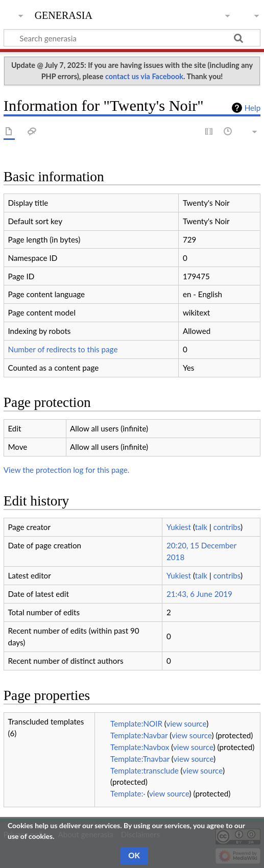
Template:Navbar (139, 735)
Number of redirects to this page (63, 349)
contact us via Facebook (144, 76)
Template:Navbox (140, 747)
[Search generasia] (132, 38)
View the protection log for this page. (67, 470)
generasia (64, 14)
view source (187, 724)
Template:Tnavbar (140, 759)
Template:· (128, 793)
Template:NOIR (136, 724)
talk (201, 527)
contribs (227, 527)
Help (253, 108)
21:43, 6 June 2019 (199, 594)
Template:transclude (145, 770)
